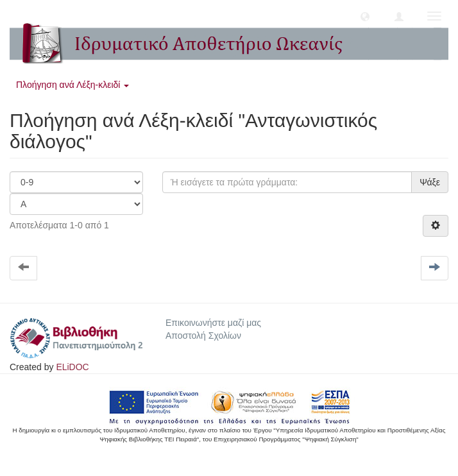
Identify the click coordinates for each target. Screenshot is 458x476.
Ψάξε (430, 182)
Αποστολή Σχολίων (203, 336)
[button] (365, 16)
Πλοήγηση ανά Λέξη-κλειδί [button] (72, 85)
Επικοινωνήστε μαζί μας (213, 323)
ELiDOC (72, 367)
